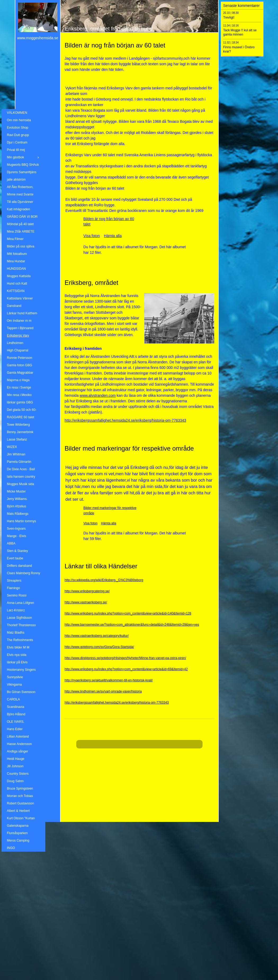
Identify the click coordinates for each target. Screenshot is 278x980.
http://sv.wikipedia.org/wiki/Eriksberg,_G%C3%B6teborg (104, 580)
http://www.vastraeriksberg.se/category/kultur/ (97, 636)
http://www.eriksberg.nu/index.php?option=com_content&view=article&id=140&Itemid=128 (128, 613)
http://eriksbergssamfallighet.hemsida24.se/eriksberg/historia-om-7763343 (117, 703)
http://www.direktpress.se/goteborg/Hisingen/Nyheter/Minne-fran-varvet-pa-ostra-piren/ (125, 658)
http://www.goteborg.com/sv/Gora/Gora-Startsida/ (99, 647)
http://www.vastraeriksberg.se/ (86, 602)
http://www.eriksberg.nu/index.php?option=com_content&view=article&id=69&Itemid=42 (126, 669)
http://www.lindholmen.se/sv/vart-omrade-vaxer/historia (103, 691)
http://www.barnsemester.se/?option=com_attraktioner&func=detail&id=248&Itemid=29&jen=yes (132, 625)
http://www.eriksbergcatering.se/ (87, 591)
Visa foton (90, 523)
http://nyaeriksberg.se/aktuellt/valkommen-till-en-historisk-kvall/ (109, 680)
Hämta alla (109, 523)
